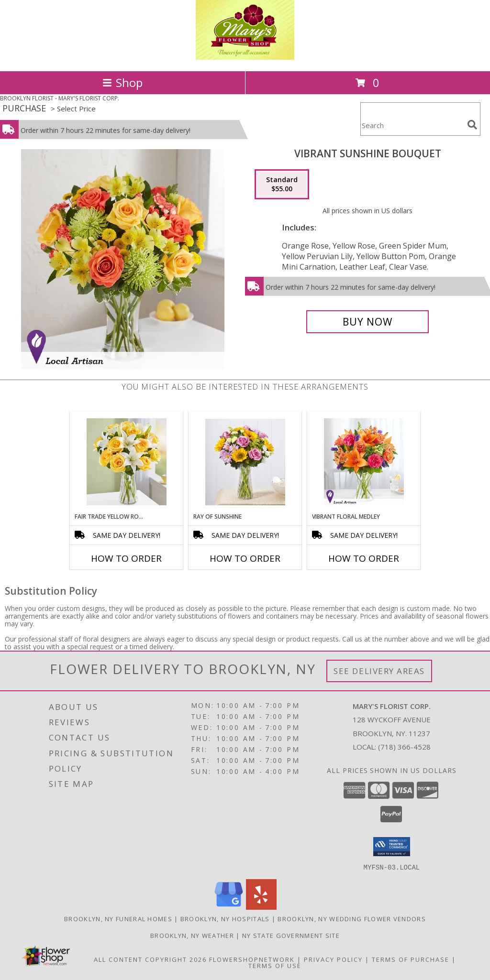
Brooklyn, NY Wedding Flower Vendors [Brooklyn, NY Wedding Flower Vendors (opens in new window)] (352, 918)
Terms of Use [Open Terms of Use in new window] (275, 965)
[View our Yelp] (261, 907)
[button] (392, 847)
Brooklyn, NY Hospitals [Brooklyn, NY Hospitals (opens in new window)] (225, 918)
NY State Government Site (291, 935)
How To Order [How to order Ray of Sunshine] (245, 558)
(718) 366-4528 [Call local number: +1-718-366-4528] (404, 747)
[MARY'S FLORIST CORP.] (245, 57)
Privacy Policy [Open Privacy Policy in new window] (333, 959)
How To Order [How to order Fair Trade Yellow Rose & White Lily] (126, 558)
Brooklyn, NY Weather (192, 935)
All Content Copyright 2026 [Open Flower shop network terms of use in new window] (150, 959)
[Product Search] (412, 125)
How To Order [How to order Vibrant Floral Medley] (364, 558)
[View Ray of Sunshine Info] (245, 462)
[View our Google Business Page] (229, 907)
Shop (122, 82)
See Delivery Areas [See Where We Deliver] (379, 671)
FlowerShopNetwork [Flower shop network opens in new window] (252, 959)
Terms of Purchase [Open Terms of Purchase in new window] (411, 959)
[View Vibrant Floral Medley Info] (364, 462)
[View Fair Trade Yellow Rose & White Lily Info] (127, 462)
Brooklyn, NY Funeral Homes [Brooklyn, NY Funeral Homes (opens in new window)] (118, 918)
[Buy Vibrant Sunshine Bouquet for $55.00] (367, 322)
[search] (472, 125)
